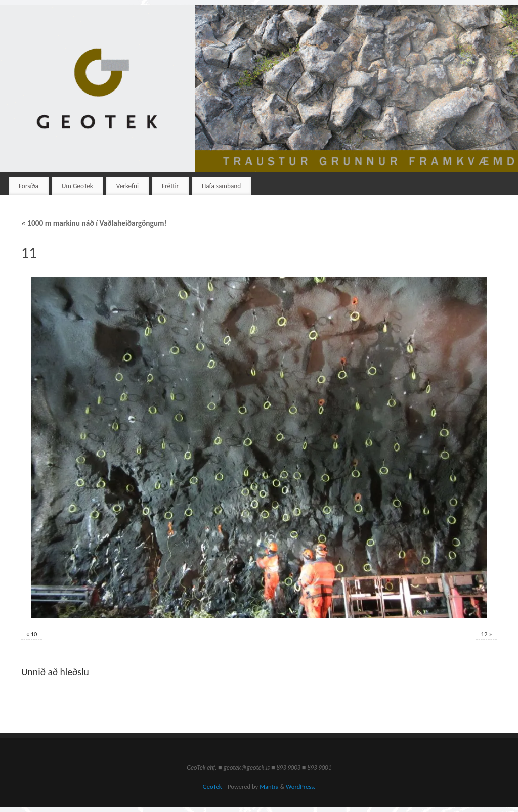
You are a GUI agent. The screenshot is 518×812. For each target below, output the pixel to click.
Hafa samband (221, 186)
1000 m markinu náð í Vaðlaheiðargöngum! (94, 223)
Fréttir (170, 186)
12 (484, 634)
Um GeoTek (77, 186)
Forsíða (29, 186)
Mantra (269, 786)
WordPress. (300, 786)
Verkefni (127, 186)
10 (34, 634)
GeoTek (212, 786)
